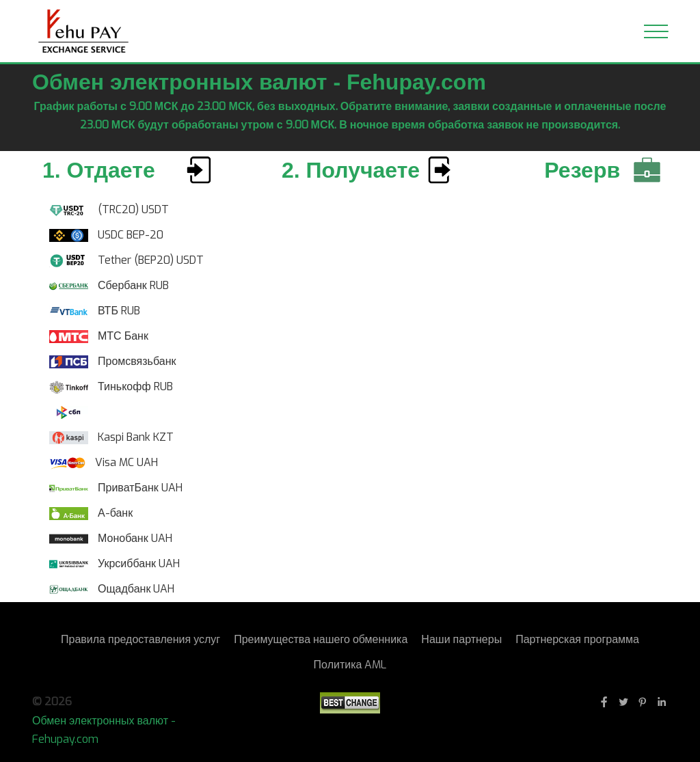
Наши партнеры (461, 639)
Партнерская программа (577, 639)
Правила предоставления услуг (140, 639)
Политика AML (350, 665)
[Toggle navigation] (656, 31)
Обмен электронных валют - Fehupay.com (104, 730)
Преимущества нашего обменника (321, 639)
